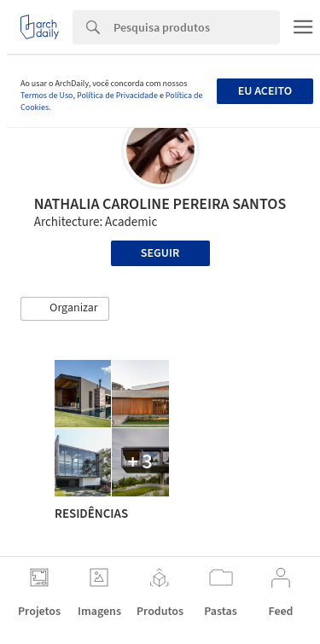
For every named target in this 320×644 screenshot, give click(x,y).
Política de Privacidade (117, 96)
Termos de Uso (47, 96)
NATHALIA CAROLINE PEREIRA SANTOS (160, 204)
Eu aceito (265, 91)
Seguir (160, 253)
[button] (65, 309)
